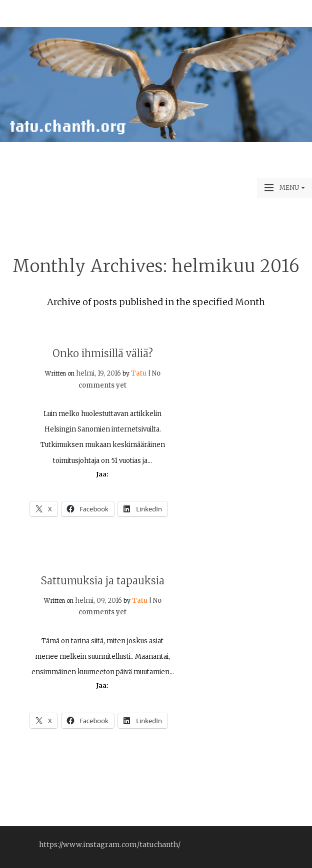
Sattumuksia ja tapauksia (103, 581)
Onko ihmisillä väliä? (103, 353)
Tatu (139, 373)
